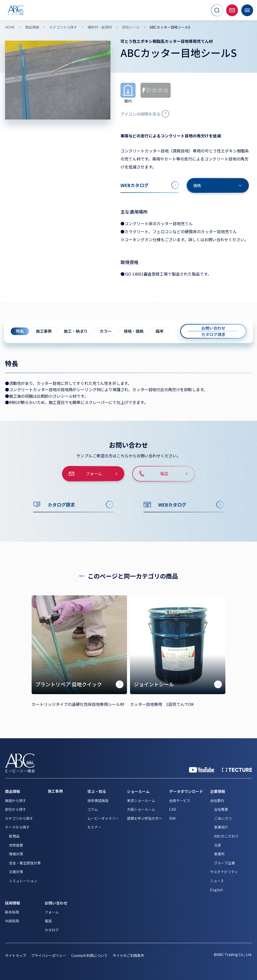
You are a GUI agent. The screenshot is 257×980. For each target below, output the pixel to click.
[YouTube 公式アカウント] (202, 770)
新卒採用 (12, 912)
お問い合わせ (56, 903)
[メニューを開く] (247, 10)
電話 (48, 921)
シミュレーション (23, 881)
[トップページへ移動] (16, 10)
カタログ (52, 930)
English (216, 890)
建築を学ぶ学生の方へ (145, 818)
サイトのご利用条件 (128, 955)
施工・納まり (76, 331)
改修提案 (16, 845)
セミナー (94, 827)
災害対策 (16, 872)
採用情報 (13, 903)
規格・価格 (134, 331)
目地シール (131, 27)
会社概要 (221, 809)
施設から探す (16, 800)
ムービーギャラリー (103, 818)
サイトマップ (16, 955)
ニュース (217, 881)
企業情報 (218, 791)
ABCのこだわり (226, 836)
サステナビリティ (224, 872)
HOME (10, 27)
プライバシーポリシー (49, 955)
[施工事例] (64, 791)
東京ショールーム (141, 800)
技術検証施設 (98, 800)
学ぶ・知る (97, 791)
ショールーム (138, 791)
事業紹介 (221, 827)
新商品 (14, 836)
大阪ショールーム (141, 809)
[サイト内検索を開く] (217, 10)
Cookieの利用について (89, 955)
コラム (93, 809)
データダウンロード (186, 791)
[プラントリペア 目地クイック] (79, 645)
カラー (106, 331)
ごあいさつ (223, 818)
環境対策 (16, 854)
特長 (20, 331)
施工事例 (44, 331)
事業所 (219, 854)
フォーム (52, 912)
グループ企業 (224, 863)
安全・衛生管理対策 (25, 863)
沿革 (218, 845)
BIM (172, 818)
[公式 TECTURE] (237, 770)
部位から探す (16, 809)
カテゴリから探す (63, 27)
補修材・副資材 (100, 27)
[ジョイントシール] (178, 645)
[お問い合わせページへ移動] (232, 10)
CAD (173, 809)
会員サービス (180, 800)
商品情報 (32, 27)
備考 (160, 331)
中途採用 (12, 921)
